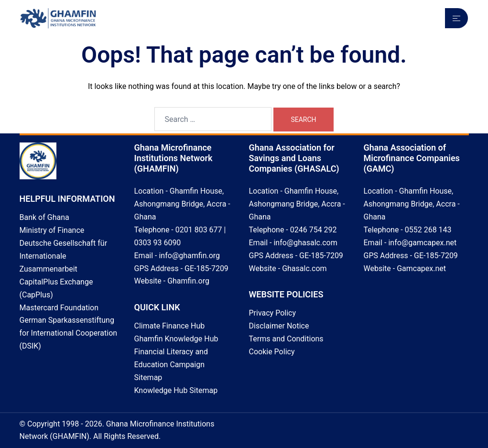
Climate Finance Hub (170, 326)
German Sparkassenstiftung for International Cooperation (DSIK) (69, 333)
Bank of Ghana (44, 217)
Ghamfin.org (188, 281)
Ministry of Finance (52, 230)
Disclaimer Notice (279, 326)
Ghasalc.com (304, 268)
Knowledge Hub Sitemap (176, 390)
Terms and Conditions (286, 339)
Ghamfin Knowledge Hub (176, 339)
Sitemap (148, 377)
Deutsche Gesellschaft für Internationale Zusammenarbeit (64, 256)
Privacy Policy (273, 313)
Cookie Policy (272, 352)
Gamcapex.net (421, 268)
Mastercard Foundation (59, 308)
